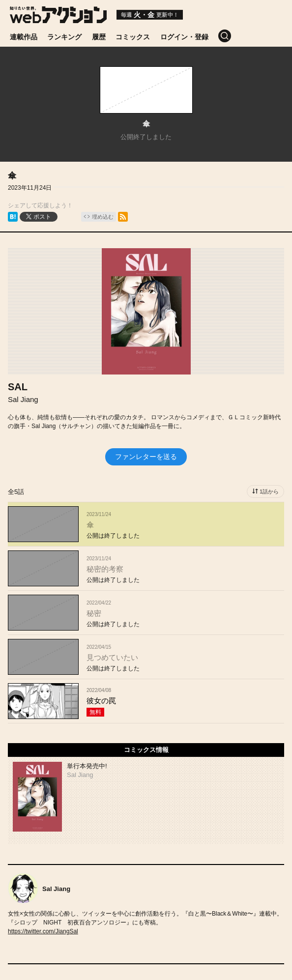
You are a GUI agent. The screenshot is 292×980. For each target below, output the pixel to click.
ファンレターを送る (146, 457)
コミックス (133, 37)
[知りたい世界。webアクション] (58, 19)
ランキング (64, 37)
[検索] (230, 36)
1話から (269, 491)
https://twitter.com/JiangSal (43, 931)
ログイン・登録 (184, 37)
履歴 (99, 37)
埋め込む (103, 217)
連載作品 (24, 37)
